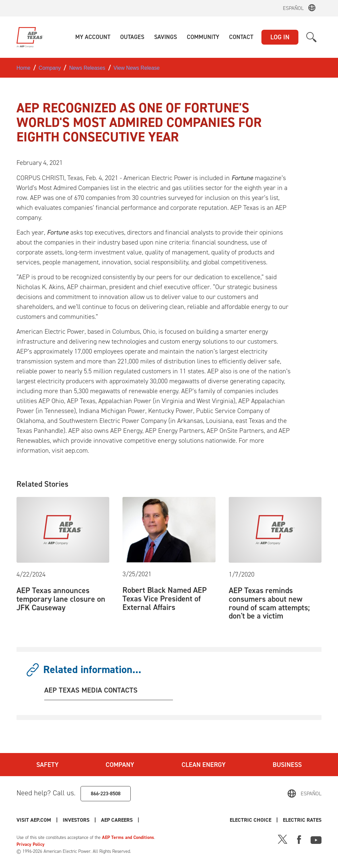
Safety (47, 765)
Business (287, 765)
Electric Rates (302, 820)
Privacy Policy (31, 844)
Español (293, 8)
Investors (76, 820)
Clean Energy (203, 765)
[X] (283, 839)
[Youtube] (316, 839)
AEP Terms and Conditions (128, 837)
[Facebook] (299, 839)
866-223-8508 (106, 793)
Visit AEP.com (34, 820)
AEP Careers (117, 820)
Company (120, 765)
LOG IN (280, 37)
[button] (93, 37)
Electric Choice (251, 820)
